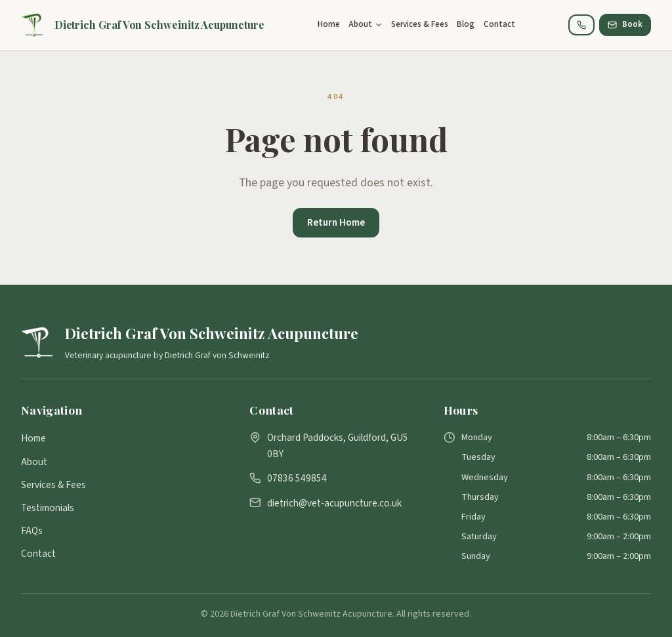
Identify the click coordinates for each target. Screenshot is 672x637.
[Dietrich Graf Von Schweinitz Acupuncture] (143, 25)
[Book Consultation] (625, 25)
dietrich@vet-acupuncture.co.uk (334, 503)
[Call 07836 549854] (581, 25)
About (34, 462)
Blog (466, 24)
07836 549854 (297, 478)
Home (329, 24)
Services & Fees (420, 24)
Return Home (336, 222)
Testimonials (48, 508)
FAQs (32, 531)
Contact (499, 24)
